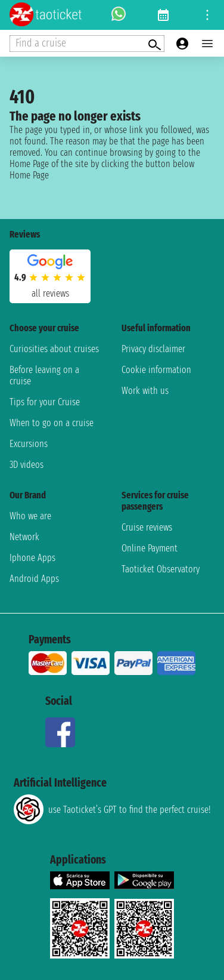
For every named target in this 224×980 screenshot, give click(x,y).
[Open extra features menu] (87, 44)
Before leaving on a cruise (44, 375)
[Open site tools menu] (207, 15)
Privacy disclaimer (153, 349)
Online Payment (150, 548)
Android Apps (34, 579)
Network (24, 537)
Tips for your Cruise (45, 402)
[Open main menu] (207, 44)
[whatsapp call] (119, 15)
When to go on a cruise (52, 423)
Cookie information (156, 370)
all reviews (50, 293)
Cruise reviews (147, 527)
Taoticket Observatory (161, 569)
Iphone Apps (32, 558)
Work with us (145, 391)
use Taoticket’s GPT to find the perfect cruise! (112, 809)
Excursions (29, 444)
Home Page (29, 175)
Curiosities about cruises (54, 349)
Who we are (30, 516)
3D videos (27, 465)
